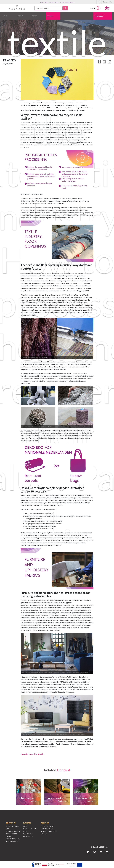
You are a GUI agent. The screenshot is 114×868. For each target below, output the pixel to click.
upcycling (25, 754)
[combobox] (51, 8)
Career (44, 834)
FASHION (20, 16)
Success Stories (30, 829)
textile (41, 754)
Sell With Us (28, 834)
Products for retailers (99, 16)
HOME (5, 16)
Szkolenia (50, 16)
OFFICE (34, 16)
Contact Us (28, 836)
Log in (96, 8)
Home (25, 826)
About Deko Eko (48, 826)
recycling (34, 754)
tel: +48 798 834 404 (12, 841)
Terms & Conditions (49, 831)
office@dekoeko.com (13, 839)
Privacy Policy (47, 829)
